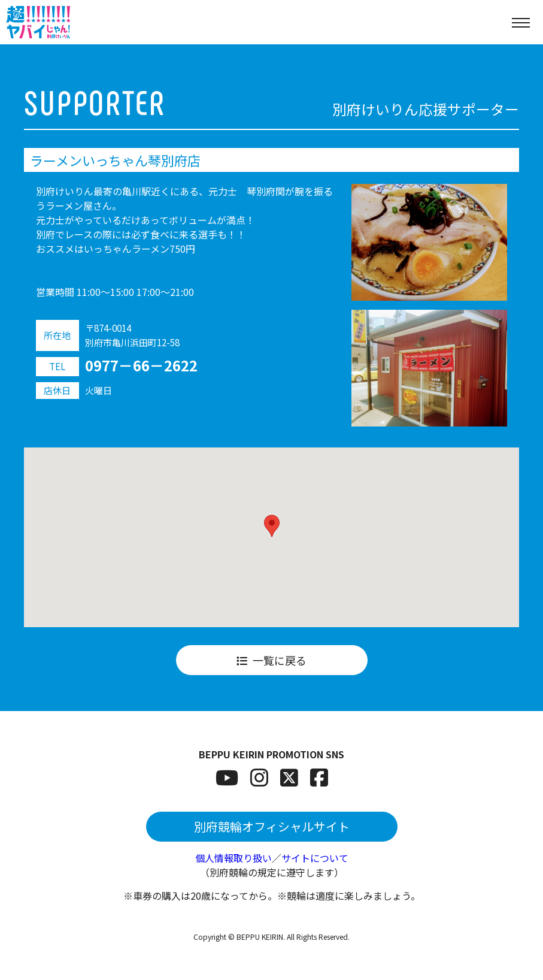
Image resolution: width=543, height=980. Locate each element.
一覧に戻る (271, 660)
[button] (272, 526)
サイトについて (315, 858)
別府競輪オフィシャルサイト (272, 826)
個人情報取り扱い (233, 858)
